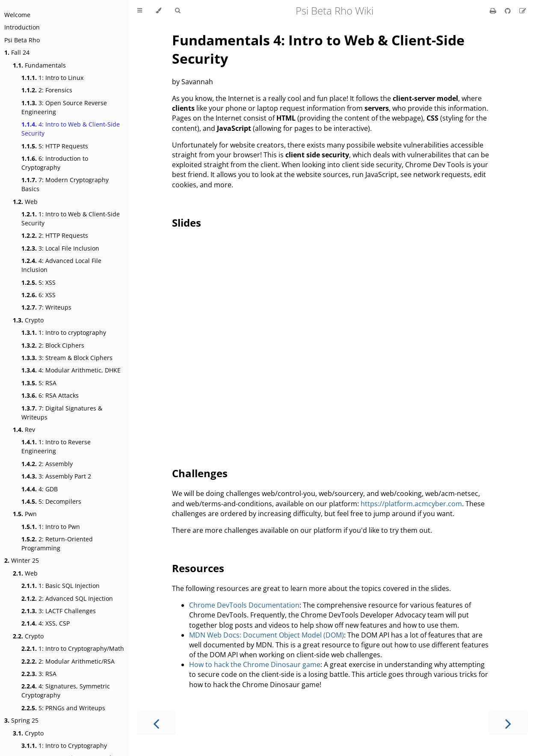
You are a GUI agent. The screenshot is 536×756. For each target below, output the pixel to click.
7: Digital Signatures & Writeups (62, 413)
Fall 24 (17, 52)
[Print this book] (494, 11)
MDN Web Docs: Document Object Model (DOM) (267, 635)
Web (25, 202)
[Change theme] (158, 11)
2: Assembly (47, 464)
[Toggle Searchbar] (178, 11)
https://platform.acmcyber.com (411, 504)
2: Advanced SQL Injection (67, 598)
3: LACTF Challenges (59, 611)
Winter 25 (22, 560)
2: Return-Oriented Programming (57, 543)
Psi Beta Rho (22, 40)
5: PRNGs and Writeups (63, 708)
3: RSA (39, 674)
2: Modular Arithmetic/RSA (68, 661)
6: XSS (38, 295)
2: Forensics (47, 90)
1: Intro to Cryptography (64, 746)
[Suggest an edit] (523, 11)
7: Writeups (46, 307)
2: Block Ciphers (53, 345)
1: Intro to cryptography (64, 332)
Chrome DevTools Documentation (244, 605)
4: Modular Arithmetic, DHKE (71, 370)
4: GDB (40, 489)
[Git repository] (509, 11)
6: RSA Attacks (50, 395)
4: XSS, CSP (46, 623)
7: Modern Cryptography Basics (65, 184)
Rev (24, 430)
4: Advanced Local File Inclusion (61, 265)
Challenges (200, 473)
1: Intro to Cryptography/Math (73, 648)
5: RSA (39, 383)
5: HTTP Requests (55, 146)
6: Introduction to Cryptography (55, 163)
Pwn (25, 514)
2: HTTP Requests (55, 235)
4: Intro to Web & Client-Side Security (71, 129)
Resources (198, 568)
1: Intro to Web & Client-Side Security (71, 219)
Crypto (28, 320)
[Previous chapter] (156, 723)
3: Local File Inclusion (60, 248)
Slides (187, 223)
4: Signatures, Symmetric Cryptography (66, 691)
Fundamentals (39, 65)
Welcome (17, 15)
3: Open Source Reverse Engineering (64, 107)
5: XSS (38, 282)
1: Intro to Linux (52, 78)
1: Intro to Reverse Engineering (56, 446)
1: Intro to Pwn (51, 527)
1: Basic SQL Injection (61, 586)
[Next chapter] (508, 723)
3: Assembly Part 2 (56, 476)
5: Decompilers (51, 501)
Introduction (22, 27)
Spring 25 (21, 720)
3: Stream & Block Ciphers (67, 358)
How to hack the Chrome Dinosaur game (255, 664)
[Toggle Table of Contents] (140, 11)
